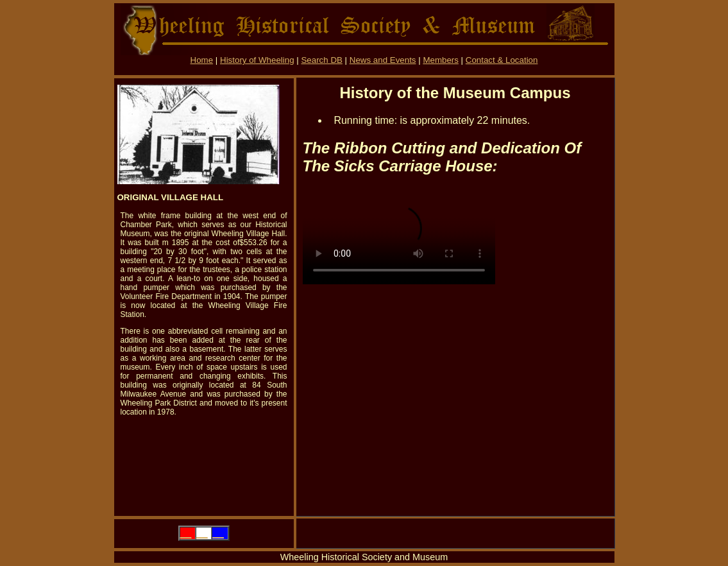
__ (186, 533)
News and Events (383, 60)
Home (202, 60)
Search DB (321, 60)
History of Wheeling (257, 60)
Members (441, 60)
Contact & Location (502, 60)
